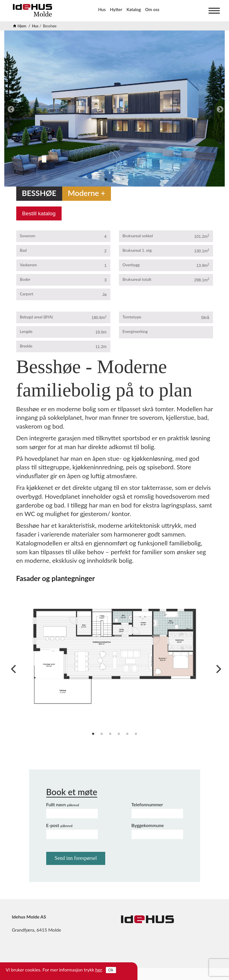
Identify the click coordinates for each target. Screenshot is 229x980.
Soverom (28, 236)
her (99, 970)
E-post (59, 825)
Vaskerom (29, 265)
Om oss (152, 9)
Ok (111, 970)
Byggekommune (148, 825)
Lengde (26, 331)
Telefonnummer (147, 804)
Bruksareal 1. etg (137, 250)
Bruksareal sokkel (138, 236)
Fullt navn (63, 804)
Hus (102, 9)
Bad (23, 250)
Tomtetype (132, 317)
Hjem (22, 26)
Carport (27, 294)
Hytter (116, 9)
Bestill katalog (39, 213)
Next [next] (219, 109)
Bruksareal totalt (137, 279)
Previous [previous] (10, 109)
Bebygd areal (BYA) (37, 317)
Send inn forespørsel (76, 858)
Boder (25, 279)
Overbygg (131, 265)
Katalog (134, 9)
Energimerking (135, 331)
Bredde (26, 346)
